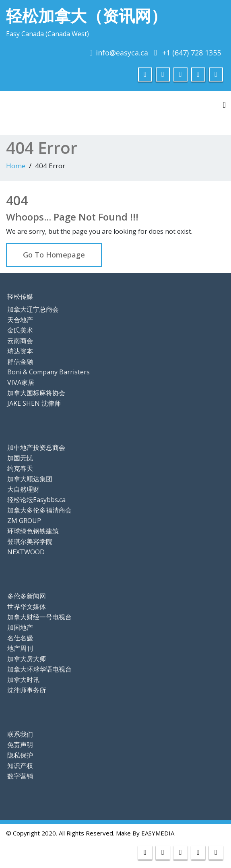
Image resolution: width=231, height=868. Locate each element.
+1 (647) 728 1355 (192, 53)
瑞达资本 (20, 351)
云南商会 (20, 341)
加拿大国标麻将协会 (36, 393)
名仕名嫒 (20, 638)
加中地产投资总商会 (36, 447)
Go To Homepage (54, 255)
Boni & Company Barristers (48, 372)
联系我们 (20, 734)
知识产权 (20, 766)
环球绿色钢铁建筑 (33, 531)
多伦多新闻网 (27, 596)
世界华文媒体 (27, 607)
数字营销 (20, 776)
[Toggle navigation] (224, 105)
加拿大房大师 (27, 659)
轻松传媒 (20, 296)
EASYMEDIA (158, 833)
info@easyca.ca (122, 53)
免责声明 (20, 745)
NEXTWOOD (26, 552)
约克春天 (20, 468)
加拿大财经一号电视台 (39, 617)
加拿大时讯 (23, 680)
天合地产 (20, 320)
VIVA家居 (21, 382)
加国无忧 (20, 458)
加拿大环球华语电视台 (39, 669)
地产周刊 (20, 648)
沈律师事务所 (27, 690)
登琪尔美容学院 (30, 541)
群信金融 (20, 361)
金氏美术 (20, 330)
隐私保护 (20, 755)
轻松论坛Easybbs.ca (36, 500)
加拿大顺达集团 (30, 479)
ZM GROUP (24, 521)
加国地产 (20, 627)
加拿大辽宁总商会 (33, 309)
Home (16, 166)
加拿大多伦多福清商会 (39, 510)
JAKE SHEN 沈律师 (34, 403)
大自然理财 (23, 489)
